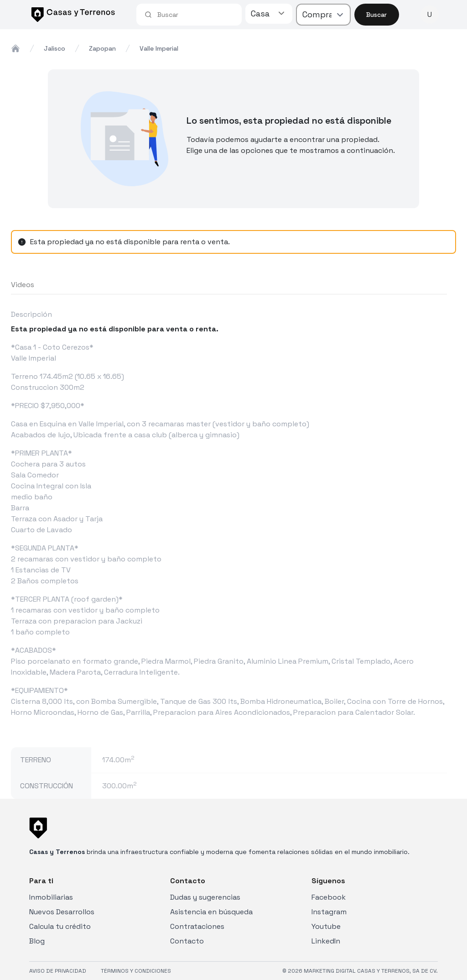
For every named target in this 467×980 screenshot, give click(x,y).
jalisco (54, 48)
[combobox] (195, 15)
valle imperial (159, 48)
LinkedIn (326, 941)
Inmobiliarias (51, 897)
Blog (37, 941)
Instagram (329, 912)
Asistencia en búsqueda (211, 912)
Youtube (326, 926)
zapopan (102, 48)
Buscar (376, 15)
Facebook (329, 897)
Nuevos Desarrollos (62, 912)
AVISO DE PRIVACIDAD (58, 971)
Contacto (187, 941)
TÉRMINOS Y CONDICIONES (136, 971)
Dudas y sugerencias (205, 897)
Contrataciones (197, 926)
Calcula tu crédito (60, 926)
